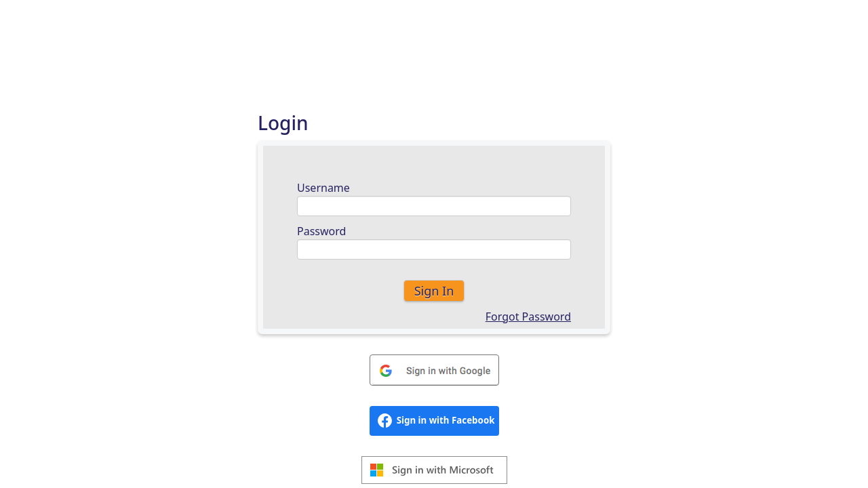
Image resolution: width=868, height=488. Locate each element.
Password (321, 231)
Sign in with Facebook (436, 421)
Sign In (434, 291)
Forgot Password (528, 317)
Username (323, 188)
